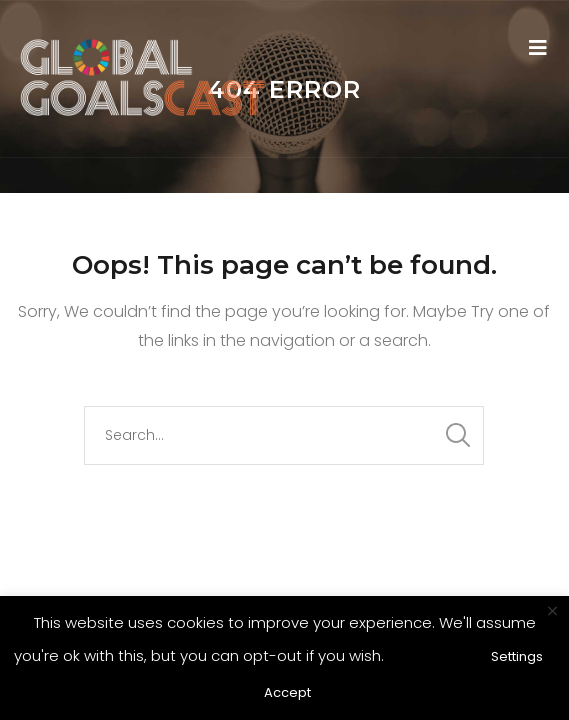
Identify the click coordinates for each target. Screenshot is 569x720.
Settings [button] (517, 656)
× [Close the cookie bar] (552, 612)
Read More (431, 655)
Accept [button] (287, 692)
